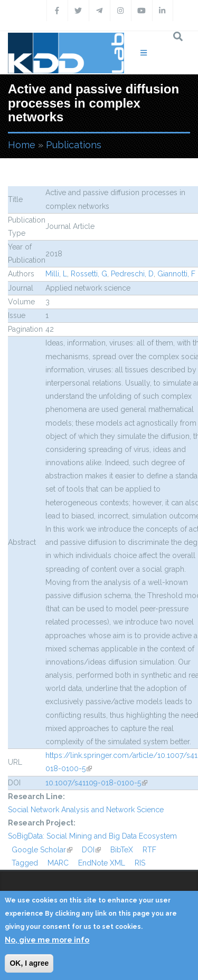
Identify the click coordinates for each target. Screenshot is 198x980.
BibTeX (122, 850)
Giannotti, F (176, 274)
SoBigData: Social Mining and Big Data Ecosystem (92, 836)
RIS (140, 863)
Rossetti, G (89, 274)
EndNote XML (102, 863)
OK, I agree (29, 963)
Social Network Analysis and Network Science (86, 810)
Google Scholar (42, 850)
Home (22, 145)
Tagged (25, 863)
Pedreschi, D (132, 274)
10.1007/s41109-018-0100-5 (96, 783)
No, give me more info (47, 940)
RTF (149, 850)
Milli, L (56, 274)
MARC (58, 863)
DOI (91, 850)
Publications (74, 145)
